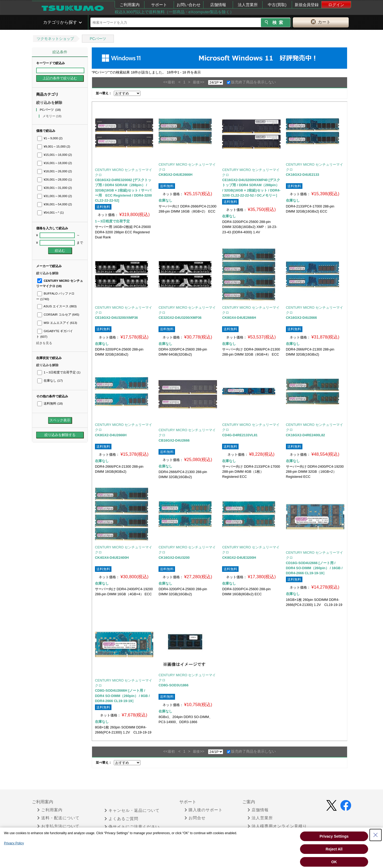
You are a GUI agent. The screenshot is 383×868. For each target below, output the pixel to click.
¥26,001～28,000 (55, 180)
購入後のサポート (204, 810)
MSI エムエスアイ (57, 323)
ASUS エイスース (57, 306)
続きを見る (44, 343)
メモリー (52, 116)
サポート (159, 5)
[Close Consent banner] (376, 835)
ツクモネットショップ (55, 39)
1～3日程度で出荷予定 (59, 372)
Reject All (334, 849)
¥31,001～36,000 (55, 196)
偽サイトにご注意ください (132, 827)
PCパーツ (98, 39)
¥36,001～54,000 (55, 204)
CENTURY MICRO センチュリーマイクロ (124, 172)
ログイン (336, 5)
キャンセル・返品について (132, 810)
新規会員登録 (307, 5)
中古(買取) (277, 5)
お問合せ (195, 818)
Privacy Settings (334, 836)
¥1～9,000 (50, 138)
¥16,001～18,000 (55, 163)
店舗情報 (218, 5)
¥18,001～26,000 (55, 171)
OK (334, 862)
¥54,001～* (51, 213)
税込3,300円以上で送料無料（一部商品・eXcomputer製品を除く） (174, 12)
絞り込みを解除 (49, 103)
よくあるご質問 (121, 819)
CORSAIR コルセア (58, 315)
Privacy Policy (14, 843)
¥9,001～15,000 (54, 146)
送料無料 (50, 404)
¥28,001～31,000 (55, 188)
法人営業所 (248, 5)
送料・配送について (58, 818)
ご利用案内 (130, 5)
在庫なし (50, 381)
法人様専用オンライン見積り (277, 826)
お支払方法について (58, 826)
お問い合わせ (189, 5)
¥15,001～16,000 (55, 155)
